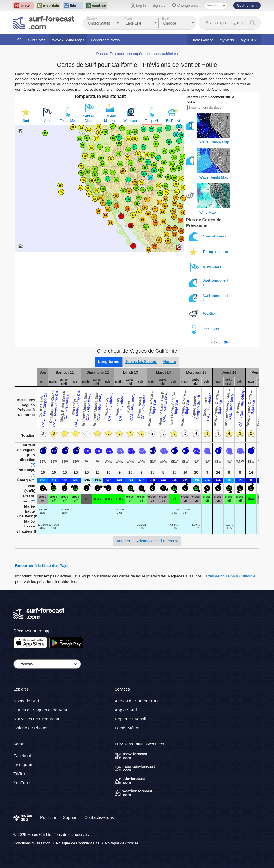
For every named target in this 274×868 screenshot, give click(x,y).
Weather (203, 314)
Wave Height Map (214, 177)
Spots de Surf (26, 701)
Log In (141, 5)
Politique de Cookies (122, 843)
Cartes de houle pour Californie (229, 576)
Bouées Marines (110, 118)
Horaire (169, 362)
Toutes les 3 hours (141, 362)
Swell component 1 (209, 283)
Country (92, 19)
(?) (33, 465)
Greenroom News (105, 40)
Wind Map (208, 212)
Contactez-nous (99, 817)
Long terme (109, 362)
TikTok (20, 774)
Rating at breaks (209, 252)
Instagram (23, 765)
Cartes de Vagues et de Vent (40, 710)
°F (230, 343)
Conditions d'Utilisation (32, 843)
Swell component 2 (209, 298)
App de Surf (126, 710)
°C (218, 343)
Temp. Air (152, 121)
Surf (26, 121)
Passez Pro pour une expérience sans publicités (137, 54)
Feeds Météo (127, 728)
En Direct (173, 121)
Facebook (23, 756)
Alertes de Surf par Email (138, 701)
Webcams (131, 121)
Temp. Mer (68, 121)
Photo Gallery (202, 40)
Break (166, 19)
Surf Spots (37, 40)
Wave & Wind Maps (68, 40)
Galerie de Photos (30, 728)
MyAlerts (227, 40)
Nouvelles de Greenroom (37, 719)
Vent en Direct (89, 118)
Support (70, 817)
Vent (47, 121)
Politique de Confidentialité (78, 843)
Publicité (48, 817)
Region (129, 19)
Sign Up (159, 5)
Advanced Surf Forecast (157, 541)
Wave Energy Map (214, 142)
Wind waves (206, 267)
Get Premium (247, 6)
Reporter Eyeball (130, 719)
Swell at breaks (208, 237)
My (249, 40)
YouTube (22, 783)
